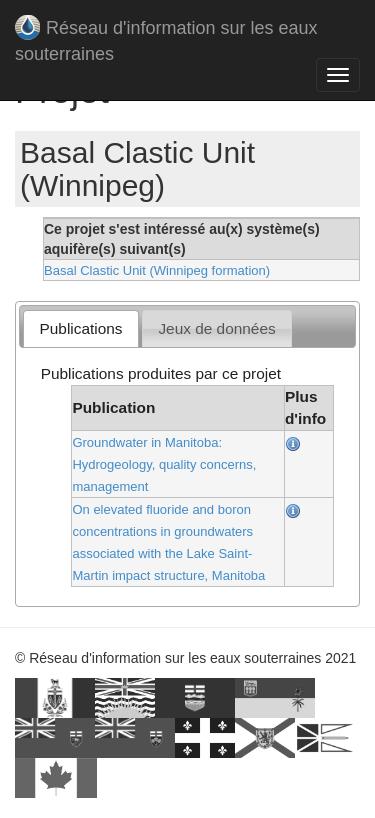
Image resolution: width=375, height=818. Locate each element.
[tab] (81, 328)
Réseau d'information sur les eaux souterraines (166, 32)
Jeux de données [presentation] (216, 328)
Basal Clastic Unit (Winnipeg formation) (157, 270)
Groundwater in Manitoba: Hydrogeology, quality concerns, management (164, 464)
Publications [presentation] (81, 328)
